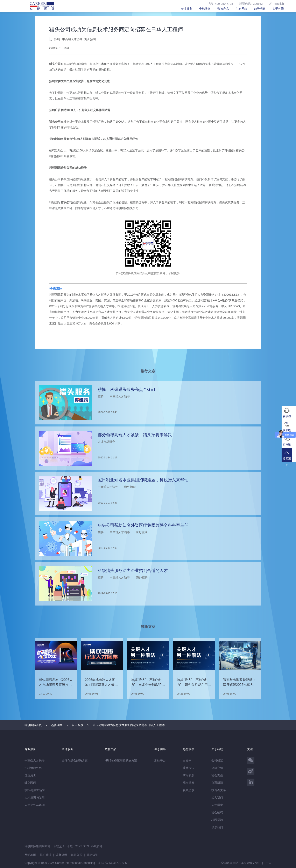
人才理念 (217, 805)
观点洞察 (189, 783)
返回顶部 (289, 459)
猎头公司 (55, 64)
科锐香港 (97, 846)
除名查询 (92, 855)
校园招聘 (217, 820)
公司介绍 (217, 768)
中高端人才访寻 (35, 760)
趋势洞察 (260, 9)
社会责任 (217, 775)
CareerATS (82, 846)
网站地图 (30, 855)
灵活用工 (30, 775)
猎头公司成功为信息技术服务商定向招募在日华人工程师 (129, 725)
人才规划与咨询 (35, 805)
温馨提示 (61, 855)
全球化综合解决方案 (75, 760)
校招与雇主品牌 (35, 790)
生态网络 (241, 9)
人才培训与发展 (35, 798)
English (276, 4)
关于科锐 (278, 9)
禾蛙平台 (160, 760)
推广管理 (46, 855)
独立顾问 (30, 783)
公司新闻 (217, 783)
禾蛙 (70, 846)
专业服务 (186, 9)
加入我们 (217, 798)
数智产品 (223, 9)
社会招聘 (217, 812)
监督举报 (77, 855)
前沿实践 (78, 725)
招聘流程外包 (33, 768)
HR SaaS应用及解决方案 (121, 760)
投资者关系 (219, 790)
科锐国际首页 (33, 725)
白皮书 (187, 760)
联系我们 (217, 827)
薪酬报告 (189, 768)
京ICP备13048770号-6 (112, 863)
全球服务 (205, 9)
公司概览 (217, 760)
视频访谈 (189, 790)
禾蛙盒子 (59, 846)
